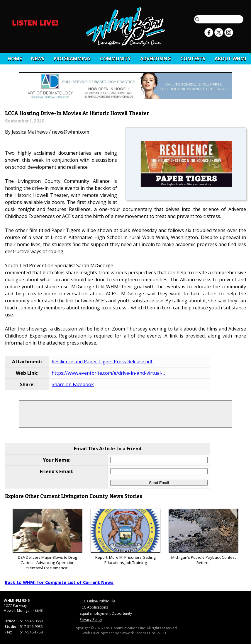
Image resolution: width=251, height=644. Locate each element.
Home (15, 59)
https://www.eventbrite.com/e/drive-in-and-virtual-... (108, 373)
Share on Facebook (73, 384)
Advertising (156, 59)
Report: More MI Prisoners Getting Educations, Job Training (125, 537)
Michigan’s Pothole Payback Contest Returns (203, 537)
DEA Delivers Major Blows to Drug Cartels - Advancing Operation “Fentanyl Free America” (47, 540)
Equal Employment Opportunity (106, 613)
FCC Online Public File (97, 601)
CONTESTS (193, 59)
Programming (72, 59)
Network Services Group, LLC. (144, 633)
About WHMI (230, 59)
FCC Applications (94, 607)
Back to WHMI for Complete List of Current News (59, 582)
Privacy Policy (91, 620)
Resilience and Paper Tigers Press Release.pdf (102, 362)
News (38, 59)
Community (115, 59)
